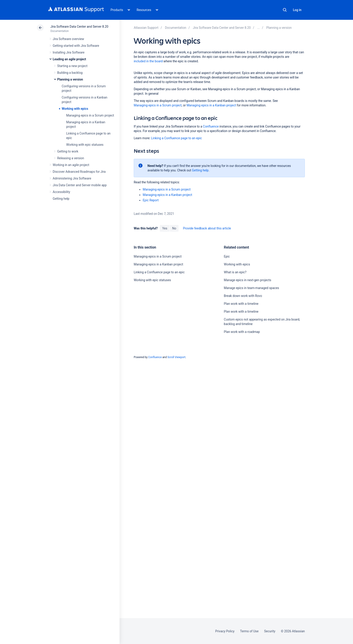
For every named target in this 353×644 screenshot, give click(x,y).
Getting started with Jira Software (76, 46)
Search (285, 10)
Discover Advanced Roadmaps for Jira (79, 172)
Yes (165, 228)
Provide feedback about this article (207, 228)
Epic (227, 256)
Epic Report (151, 200)
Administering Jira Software (72, 178)
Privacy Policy (225, 631)
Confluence (211, 126)
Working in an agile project (71, 165)
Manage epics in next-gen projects (247, 280)
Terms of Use (249, 631)
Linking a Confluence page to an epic (176, 138)
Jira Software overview (68, 39)
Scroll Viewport (176, 357)
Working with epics (75, 109)
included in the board (148, 61)
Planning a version (70, 79)
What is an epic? (235, 272)
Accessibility (61, 192)
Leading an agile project (69, 59)
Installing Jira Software (69, 52)
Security (270, 631)
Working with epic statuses (85, 145)
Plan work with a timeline (241, 304)
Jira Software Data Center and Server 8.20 (79, 27)
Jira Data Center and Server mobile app (80, 185)
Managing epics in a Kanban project (211, 105)
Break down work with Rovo (243, 296)
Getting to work (68, 151)
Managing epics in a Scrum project (90, 115)
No (174, 228)
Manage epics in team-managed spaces (251, 288)
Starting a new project (72, 66)
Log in (297, 10)
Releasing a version (71, 158)
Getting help (61, 199)
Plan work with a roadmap (242, 332)
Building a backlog (70, 73)
